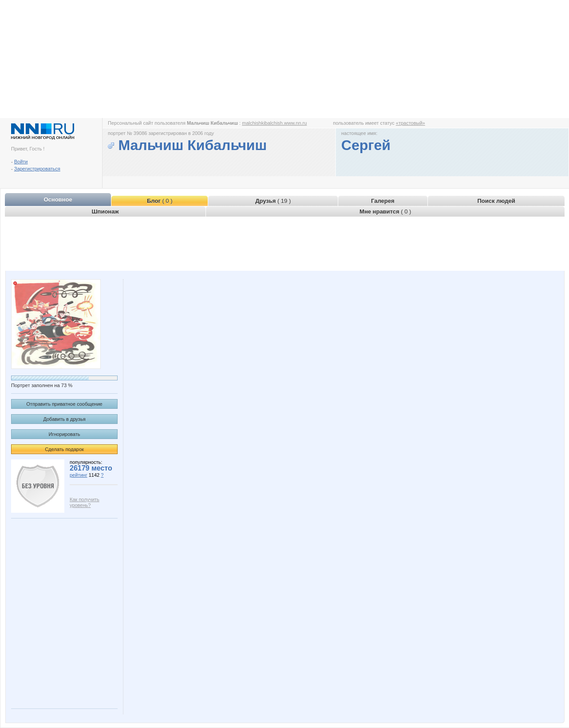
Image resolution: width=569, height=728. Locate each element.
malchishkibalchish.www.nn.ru (274, 123)
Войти (21, 162)
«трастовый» (411, 123)
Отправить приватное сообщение (64, 404)
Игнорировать (65, 434)
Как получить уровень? (85, 502)
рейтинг (79, 475)
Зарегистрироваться (37, 169)
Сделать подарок (64, 449)
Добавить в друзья (64, 419)
